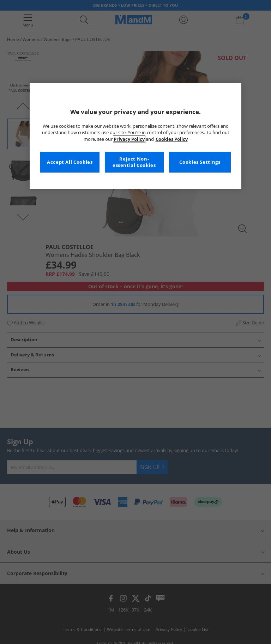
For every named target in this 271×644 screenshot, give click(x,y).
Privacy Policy (129, 139)
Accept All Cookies (70, 162)
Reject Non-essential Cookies (134, 162)
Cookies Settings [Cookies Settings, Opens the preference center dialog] (200, 162)
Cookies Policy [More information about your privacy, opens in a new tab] (172, 139)
